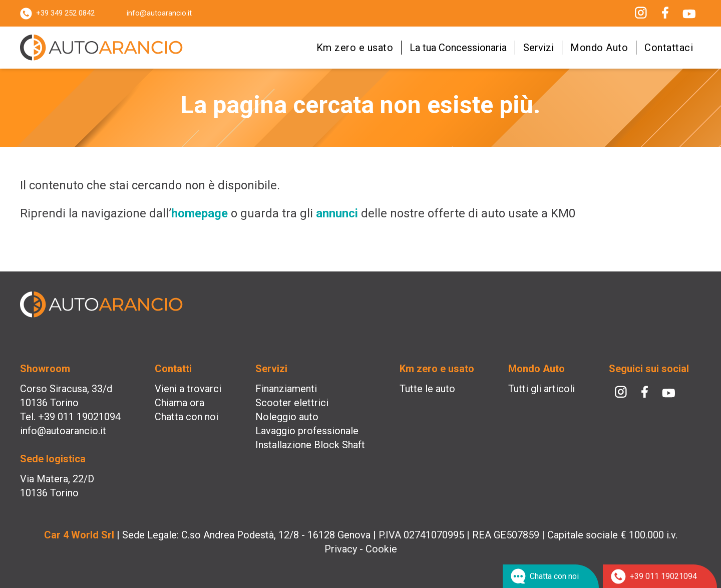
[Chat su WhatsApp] (551, 576)
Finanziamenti (286, 389)
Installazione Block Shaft (310, 445)
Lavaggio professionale (307, 431)
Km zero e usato (355, 48)
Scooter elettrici (292, 403)
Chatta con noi (187, 417)
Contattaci (669, 48)
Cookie (381, 549)
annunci (337, 213)
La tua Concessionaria (458, 48)
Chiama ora (179, 403)
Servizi (538, 48)
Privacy (341, 549)
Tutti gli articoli (542, 389)
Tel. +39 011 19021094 (70, 417)
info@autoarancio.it (159, 13)
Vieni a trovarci (188, 389)
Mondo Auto (599, 48)
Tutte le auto (427, 389)
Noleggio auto (287, 417)
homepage (200, 213)
